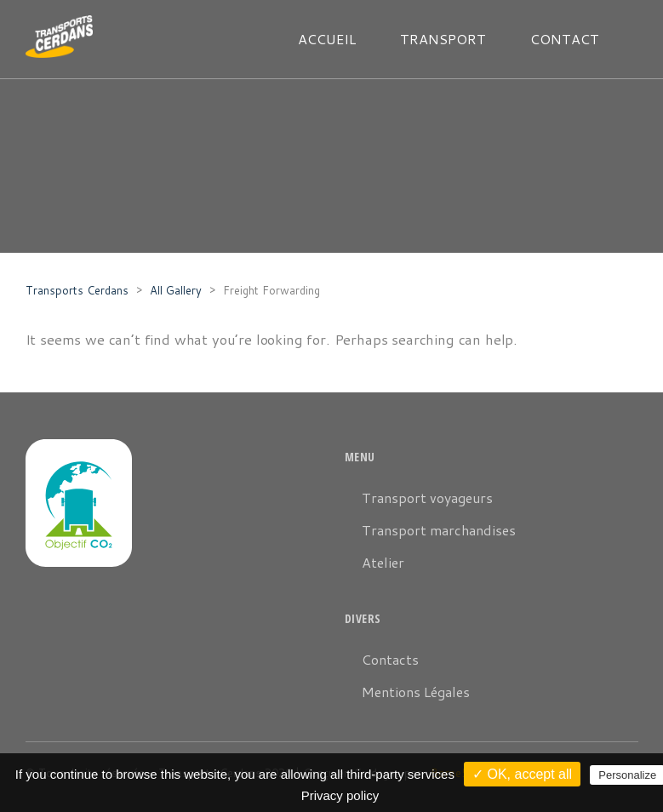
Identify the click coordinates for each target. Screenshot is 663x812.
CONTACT (565, 39)
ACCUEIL (327, 39)
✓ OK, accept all (522, 774)
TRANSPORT (443, 39)
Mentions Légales (416, 692)
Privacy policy (340, 795)
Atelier (383, 562)
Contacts (390, 659)
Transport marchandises (439, 530)
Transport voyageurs (427, 497)
